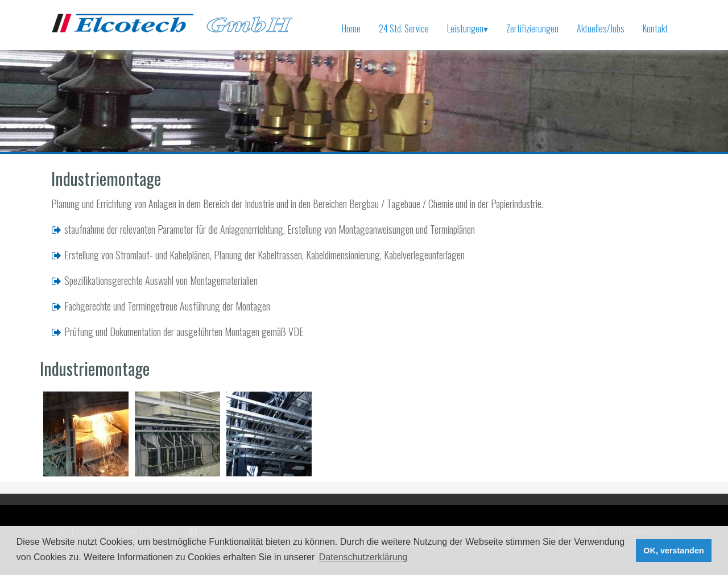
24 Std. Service (404, 28)
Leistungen (468, 28)
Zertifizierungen (532, 28)
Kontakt (655, 28)
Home (351, 28)
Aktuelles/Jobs (601, 28)
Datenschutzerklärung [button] (363, 557)
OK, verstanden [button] (673, 551)
